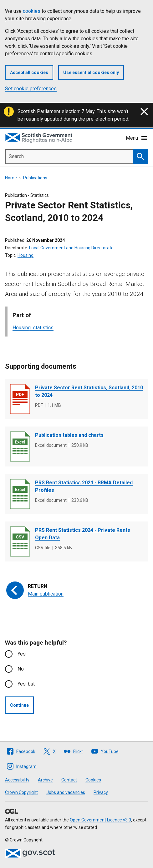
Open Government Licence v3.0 (100, 820)
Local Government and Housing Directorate (71, 248)
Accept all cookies (29, 72)
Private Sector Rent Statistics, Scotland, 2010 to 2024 (89, 391)
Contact (69, 780)
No (21, 669)
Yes (22, 654)
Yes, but (26, 684)
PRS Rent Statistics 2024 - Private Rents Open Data (83, 534)
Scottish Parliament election (48, 111)
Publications (35, 178)
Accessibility (17, 780)
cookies (32, 11)
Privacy (101, 792)
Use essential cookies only (91, 72)
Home (11, 178)
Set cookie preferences (31, 89)
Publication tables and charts (69, 435)
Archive (45, 780)
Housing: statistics (33, 328)
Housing (26, 255)
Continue (19, 705)
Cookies (93, 780)
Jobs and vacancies (66, 792)
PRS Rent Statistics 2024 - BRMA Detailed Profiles (84, 486)
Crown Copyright (21, 792)
